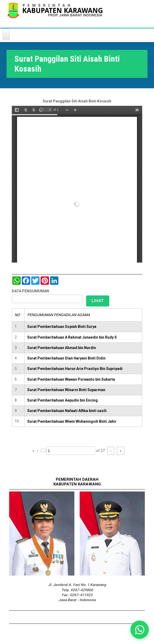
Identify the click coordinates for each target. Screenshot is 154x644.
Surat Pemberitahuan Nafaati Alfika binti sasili (67, 411)
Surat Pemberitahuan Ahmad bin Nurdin (62, 348)
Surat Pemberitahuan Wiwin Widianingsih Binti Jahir (72, 421)
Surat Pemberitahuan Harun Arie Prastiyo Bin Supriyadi (75, 369)
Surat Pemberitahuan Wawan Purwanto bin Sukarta (71, 379)
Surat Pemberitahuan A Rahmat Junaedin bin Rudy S (72, 337)
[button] (140, 630)
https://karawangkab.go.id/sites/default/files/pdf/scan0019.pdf (77, 184)
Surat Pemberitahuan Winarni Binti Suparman (66, 390)
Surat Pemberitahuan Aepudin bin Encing (62, 400)
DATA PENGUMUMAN (30, 291)
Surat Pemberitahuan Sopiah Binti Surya (62, 327)
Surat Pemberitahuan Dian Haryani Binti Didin (66, 358)
